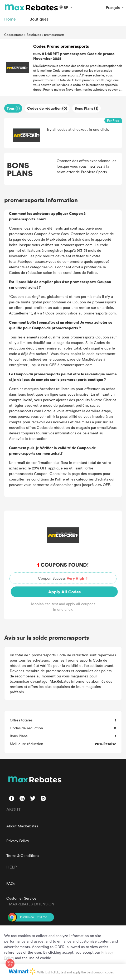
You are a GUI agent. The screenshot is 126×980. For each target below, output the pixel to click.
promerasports (54, 35)
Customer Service (21, 898)
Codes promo (14, 35)
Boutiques (34, 35)
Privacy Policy (18, 841)
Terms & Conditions (23, 855)
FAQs (11, 883)
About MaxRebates (22, 826)
